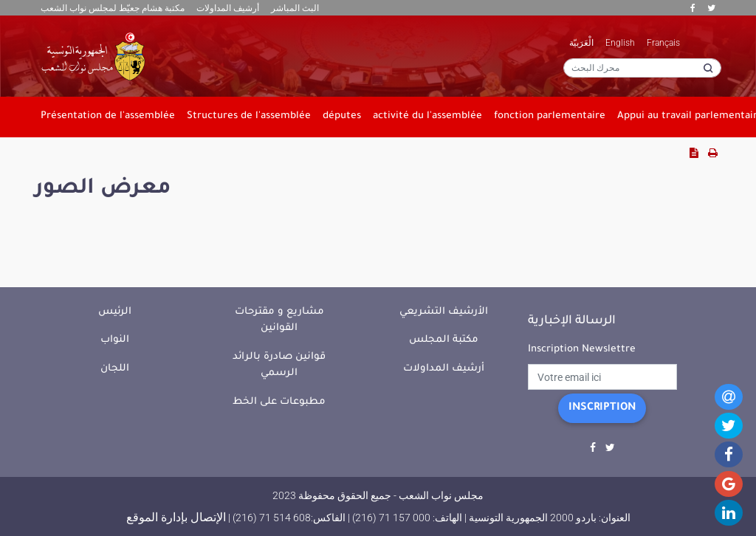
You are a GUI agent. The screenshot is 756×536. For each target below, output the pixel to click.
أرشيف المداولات (228, 8)
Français (663, 43)
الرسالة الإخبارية (572, 321)
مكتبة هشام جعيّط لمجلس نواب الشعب (113, 8)
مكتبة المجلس (444, 340)
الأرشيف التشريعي (444, 312)
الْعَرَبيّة (581, 43)
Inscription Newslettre (582, 350)
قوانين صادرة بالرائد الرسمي (279, 365)
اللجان (115, 369)
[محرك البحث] (642, 68)
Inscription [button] (602, 408)
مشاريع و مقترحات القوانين (279, 320)
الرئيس (115, 312)
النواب (115, 340)
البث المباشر (295, 8)
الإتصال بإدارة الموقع (176, 517)
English (620, 43)
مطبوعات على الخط (279, 402)
